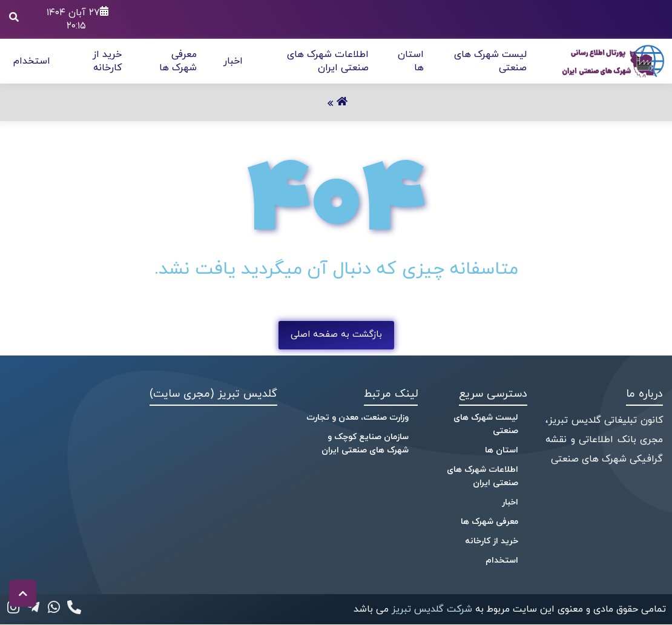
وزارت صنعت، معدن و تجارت (357, 418)
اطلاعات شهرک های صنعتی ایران (328, 61)
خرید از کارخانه (107, 61)
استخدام (32, 61)
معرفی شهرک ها (178, 61)
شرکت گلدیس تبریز (430, 609)
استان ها (502, 450)
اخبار (233, 61)
